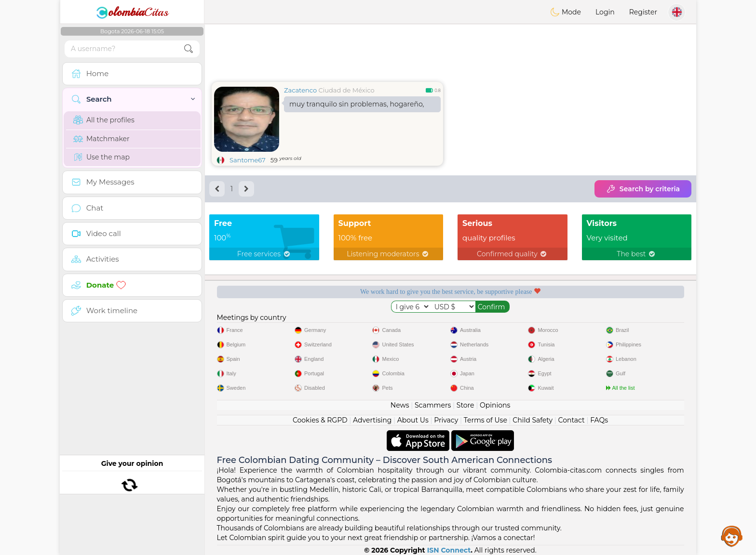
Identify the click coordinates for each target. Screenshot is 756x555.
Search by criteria (643, 189)
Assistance (732, 536)
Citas (132, 12)
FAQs (599, 420)
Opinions (495, 405)
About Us (413, 420)
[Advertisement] (450, 51)
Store (466, 405)
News (400, 405)
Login (605, 12)
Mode (566, 12)
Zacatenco (300, 90)
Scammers (433, 405)
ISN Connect (449, 550)
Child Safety (533, 420)
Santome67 (248, 160)
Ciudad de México (347, 90)
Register (643, 12)
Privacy (446, 420)
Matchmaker (101, 139)
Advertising (372, 420)
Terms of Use (486, 420)
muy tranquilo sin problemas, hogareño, (357, 104)
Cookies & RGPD (320, 420)
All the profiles (104, 120)
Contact (572, 420)
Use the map (101, 157)
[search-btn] (189, 49)
